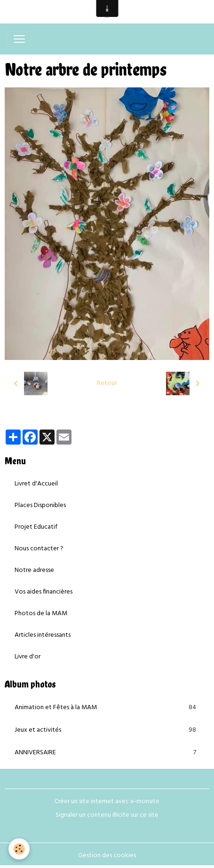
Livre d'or (28, 657)
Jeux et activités (107, 730)
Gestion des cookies (107, 856)
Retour (107, 383)
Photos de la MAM (41, 614)
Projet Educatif (36, 527)
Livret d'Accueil (36, 484)
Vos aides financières (44, 592)
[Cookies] (19, 849)
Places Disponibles (40, 505)
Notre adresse (34, 570)
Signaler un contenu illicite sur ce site (107, 815)
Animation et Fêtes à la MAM (107, 708)
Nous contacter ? (39, 549)
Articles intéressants (43, 635)
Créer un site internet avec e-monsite (107, 802)
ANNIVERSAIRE (107, 753)
